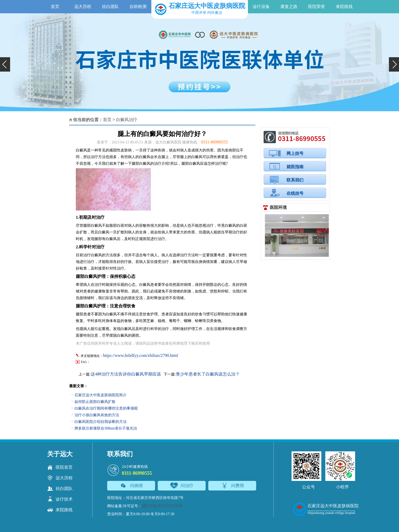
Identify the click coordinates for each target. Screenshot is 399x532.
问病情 (131, 486)
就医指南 (295, 167)
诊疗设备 (261, 7)
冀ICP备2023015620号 (162, 506)
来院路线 (344, 7)
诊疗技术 (60, 499)
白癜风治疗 (127, 120)
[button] (5, 64)
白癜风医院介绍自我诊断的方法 (101, 422)
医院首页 (60, 467)
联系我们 (295, 180)
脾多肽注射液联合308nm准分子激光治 (106, 428)
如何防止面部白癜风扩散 (95, 402)
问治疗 (182, 486)
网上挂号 (295, 153)
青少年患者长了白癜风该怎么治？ (208, 374)
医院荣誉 (317, 7)
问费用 (232, 486)
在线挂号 (295, 193)
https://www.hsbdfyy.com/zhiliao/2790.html (140, 355)
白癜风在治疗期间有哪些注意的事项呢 (106, 408)
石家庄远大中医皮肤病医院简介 (101, 395)
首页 (55, 7)
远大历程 (83, 7)
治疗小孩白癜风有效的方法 (97, 415)
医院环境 (278, 207)
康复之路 (289, 7)
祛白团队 (110, 7)
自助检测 (138, 7)
